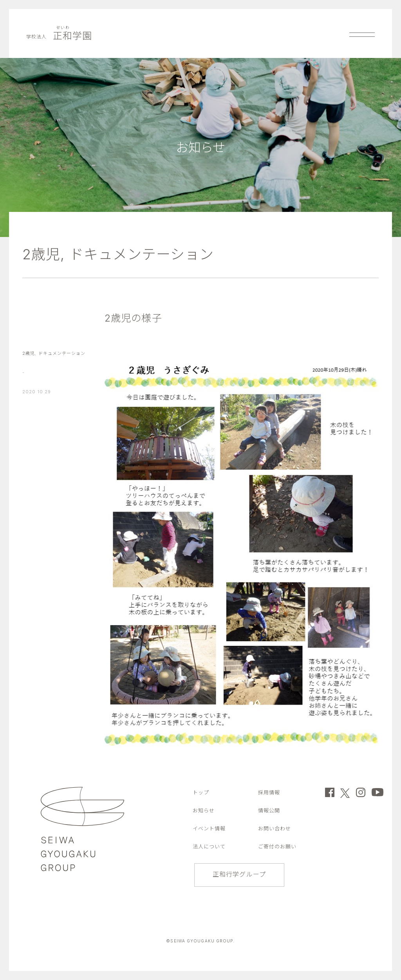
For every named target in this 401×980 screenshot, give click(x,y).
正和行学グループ (239, 874)
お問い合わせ (275, 828)
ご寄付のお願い (277, 846)
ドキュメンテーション (142, 254)
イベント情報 (209, 828)
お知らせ (204, 810)
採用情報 (269, 792)
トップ (201, 792)
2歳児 (41, 254)
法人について (209, 846)
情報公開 (269, 810)
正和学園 (59, 36)
